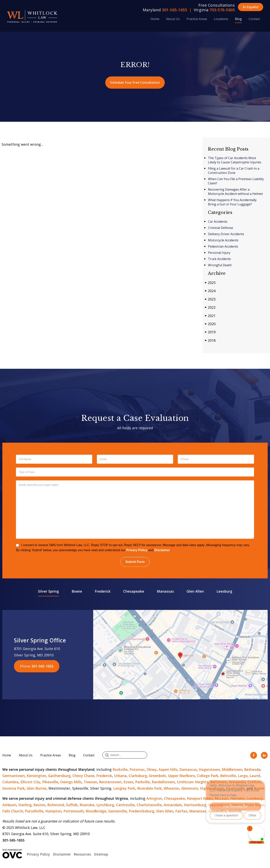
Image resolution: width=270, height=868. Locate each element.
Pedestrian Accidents (223, 246)
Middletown (232, 769)
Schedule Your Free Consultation (135, 82)
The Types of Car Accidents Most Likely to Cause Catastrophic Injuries (235, 160)
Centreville (125, 805)
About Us (173, 19)
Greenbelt (157, 776)
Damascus (188, 769)
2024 (210, 291)
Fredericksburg (141, 811)
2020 (210, 324)
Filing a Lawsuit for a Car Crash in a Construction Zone (234, 171)
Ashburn (9, 805)
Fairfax (181, 811)
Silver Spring (48, 591)
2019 (210, 332)
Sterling (25, 805)
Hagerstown (209, 769)
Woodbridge (96, 811)
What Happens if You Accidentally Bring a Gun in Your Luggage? (232, 202)
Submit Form (135, 562)
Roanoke (87, 805)
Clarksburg (138, 776)
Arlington (154, 798)
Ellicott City (30, 782)
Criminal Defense (220, 228)
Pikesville (50, 782)
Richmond (56, 805)
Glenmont (190, 788)
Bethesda (252, 769)
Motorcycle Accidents (223, 240)
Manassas (165, 591)
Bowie (77, 591)
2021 (210, 316)
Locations (221, 19)
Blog (238, 19)
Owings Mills (71, 782)
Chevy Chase (83, 776)
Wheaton (171, 788)
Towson (90, 782)
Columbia (10, 782)
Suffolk (72, 805)
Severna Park (14, 788)
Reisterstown (110, 782)
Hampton (53, 811)
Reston (39, 805)
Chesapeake (134, 591)
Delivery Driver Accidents (226, 234)
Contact (254, 19)
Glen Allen (195, 591)
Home (155, 19)
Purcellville (34, 811)
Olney (152, 769)
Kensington (36, 776)
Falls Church (13, 811)
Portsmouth (74, 811)
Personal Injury (219, 253)
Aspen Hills (168, 769)
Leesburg (224, 591)
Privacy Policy (137, 550)
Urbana (120, 776)
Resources (82, 854)
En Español (251, 7)
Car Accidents (218, 222)
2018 (210, 340)
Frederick (103, 591)
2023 (210, 299)
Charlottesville (149, 805)
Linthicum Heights (192, 782)
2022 (210, 307)
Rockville (120, 769)
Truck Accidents (219, 259)
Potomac (137, 769)
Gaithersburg (59, 776)
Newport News (200, 798)
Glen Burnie (37, 788)
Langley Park (124, 788)
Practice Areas (197, 19)
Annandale (173, 805)
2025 (210, 282)
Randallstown (163, 782)
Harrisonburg (195, 805)
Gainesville (117, 811)
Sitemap (101, 854)
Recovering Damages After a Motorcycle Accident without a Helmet (235, 192)
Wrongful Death (220, 265)
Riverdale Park (149, 788)
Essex (128, 782)
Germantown (14, 776)
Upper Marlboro (181, 776)
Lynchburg (105, 805)
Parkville (142, 782)
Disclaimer (162, 550)
